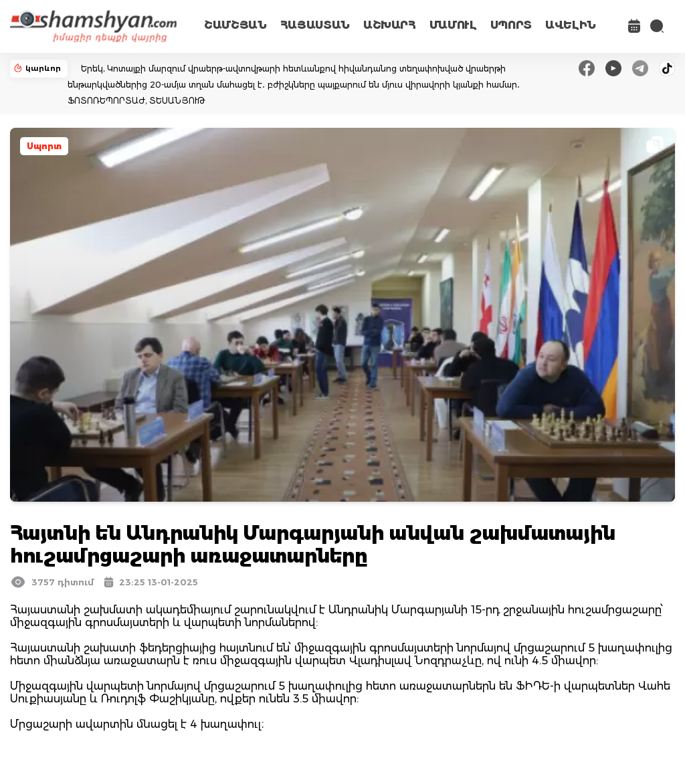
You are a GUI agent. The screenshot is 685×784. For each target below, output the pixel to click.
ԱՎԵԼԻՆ (571, 25)
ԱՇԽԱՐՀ (390, 25)
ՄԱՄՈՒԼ (453, 25)
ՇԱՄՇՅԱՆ (235, 25)
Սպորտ (44, 146)
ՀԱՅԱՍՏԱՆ (315, 25)
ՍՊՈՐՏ (511, 25)
